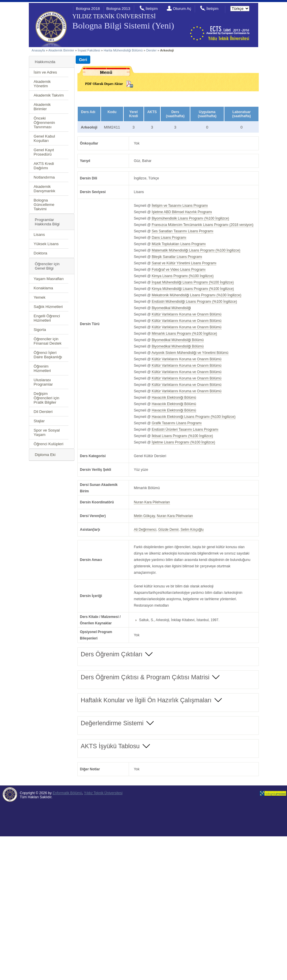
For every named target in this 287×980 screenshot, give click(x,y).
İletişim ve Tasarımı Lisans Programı (180, 206)
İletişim (152, 9)
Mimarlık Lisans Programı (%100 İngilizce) (184, 334)
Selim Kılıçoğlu (192, 530)
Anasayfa (38, 50)
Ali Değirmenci (145, 530)
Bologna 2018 (88, 9)
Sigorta (40, 330)
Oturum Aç (182, 9)
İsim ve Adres (45, 72)
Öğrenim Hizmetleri (42, 368)
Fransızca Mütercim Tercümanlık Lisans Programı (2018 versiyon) (202, 225)
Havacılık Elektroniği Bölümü (174, 398)
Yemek (40, 297)
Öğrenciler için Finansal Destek (48, 341)
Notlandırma (44, 177)
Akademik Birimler (61, 50)
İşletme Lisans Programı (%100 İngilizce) (183, 442)
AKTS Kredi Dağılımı (44, 166)
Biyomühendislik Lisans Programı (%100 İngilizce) (190, 218)
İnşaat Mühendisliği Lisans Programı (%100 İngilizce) (193, 282)
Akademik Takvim (49, 95)
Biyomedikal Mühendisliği (171, 308)
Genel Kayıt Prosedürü (44, 152)
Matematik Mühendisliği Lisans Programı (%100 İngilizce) (196, 250)
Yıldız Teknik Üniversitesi (103, 793)
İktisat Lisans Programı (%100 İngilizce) (182, 436)
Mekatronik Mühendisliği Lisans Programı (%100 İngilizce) (196, 295)
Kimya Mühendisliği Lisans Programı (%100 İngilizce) (193, 289)
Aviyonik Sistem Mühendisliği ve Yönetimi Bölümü (190, 353)
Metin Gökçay (144, 516)
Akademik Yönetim (42, 84)
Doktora (41, 253)
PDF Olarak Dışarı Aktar (104, 84)
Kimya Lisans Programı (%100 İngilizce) (183, 276)
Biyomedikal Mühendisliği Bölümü (178, 340)
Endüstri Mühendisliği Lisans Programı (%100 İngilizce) (194, 302)
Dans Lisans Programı (169, 238)
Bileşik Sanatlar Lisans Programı (177, 257)
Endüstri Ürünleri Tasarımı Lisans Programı (185, 430)
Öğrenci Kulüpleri (49, 444)
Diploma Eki (45, 455)
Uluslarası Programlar (43, 382)
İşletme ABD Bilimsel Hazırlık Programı (182, 212)
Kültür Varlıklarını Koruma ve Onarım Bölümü (187, 314)
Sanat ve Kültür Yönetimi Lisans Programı (184, 263)
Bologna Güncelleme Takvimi (44, 205)
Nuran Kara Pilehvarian (152, 502)
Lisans (39, 235)
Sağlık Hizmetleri (48, 307)
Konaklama (44, 288)
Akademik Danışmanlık (45, 189)
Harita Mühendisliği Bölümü (123, 50)
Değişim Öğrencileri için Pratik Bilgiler (47, 398)
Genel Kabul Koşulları (44, 138)
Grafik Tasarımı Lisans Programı (177, 423)
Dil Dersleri (43, 412)
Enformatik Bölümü (67, 793)
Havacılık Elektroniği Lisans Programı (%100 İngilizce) (194, 417)
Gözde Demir (169, 530)
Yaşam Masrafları (49, 279)
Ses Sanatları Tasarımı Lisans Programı (183, 231)
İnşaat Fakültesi (89, 50)
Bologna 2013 (118, 9)
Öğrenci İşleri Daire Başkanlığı (48, 355)
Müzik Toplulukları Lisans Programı (179, 244)
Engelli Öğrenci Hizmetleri (47, 318)
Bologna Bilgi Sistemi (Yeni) (123, 25)
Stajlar (39, 421)
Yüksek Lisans (46, 244)
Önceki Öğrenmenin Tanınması (44, 123)
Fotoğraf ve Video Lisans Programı (179, 270)
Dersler (151, 50)
